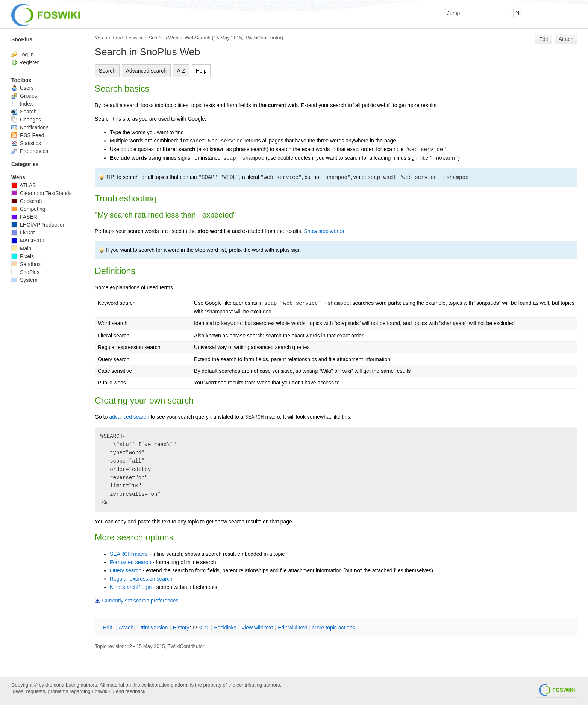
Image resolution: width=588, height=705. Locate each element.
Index (22, 104)
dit (108, 628)
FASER (24, 217)
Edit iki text (292, 628)
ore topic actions (333, 628)
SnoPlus (22, 39)
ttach (126, 628)
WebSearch (198, 38)
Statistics (26, 143)
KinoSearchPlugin (131, 587)
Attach (566, 39)
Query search (126, 570)
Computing (28, 209)
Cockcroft (27, 201)
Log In (27, 54)
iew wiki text (257, 628)
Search (107, 71)
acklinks (225, 628)
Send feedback (129, 691)
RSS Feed (28, 135)
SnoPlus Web (163, 38)
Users (22, 88)
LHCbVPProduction (38, 225)
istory (181, 628)
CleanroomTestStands (42, 193)
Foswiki (134, 38)
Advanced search (146, 71)
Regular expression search (141, 579)
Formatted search (130, 562)
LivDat (23, 233)
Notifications (30, 127)
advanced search (129, 417)
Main (21, 248)
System (24, 280)
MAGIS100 (28, 241)
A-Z (181, 71)
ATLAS (23, 185)
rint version (153, 628)
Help (201, 71)
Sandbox (26, 264)
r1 (207, 628)
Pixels (23, 256)
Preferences (30, 151)
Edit (544, 39)
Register (29, 62)
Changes (26, 120)
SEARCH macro (129, 554)
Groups (24, 96)
